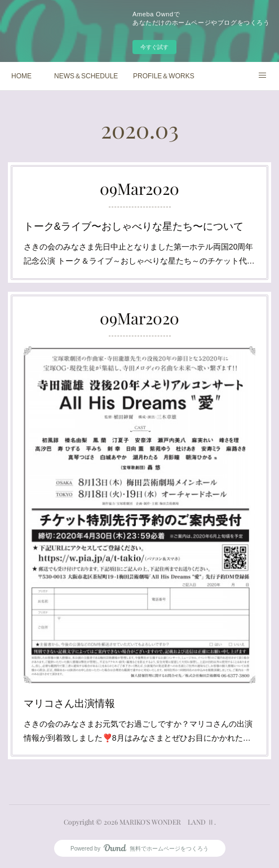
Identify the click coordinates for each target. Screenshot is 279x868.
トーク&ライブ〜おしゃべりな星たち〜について (134, 226)
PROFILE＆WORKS (164, 76)
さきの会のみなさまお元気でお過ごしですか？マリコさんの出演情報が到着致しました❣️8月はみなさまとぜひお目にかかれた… (138, 699)
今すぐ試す (154, 47)
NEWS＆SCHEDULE (86, 76)
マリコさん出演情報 (80, 676)
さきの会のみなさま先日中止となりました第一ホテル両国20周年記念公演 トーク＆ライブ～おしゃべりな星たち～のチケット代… (139, 249)
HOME (21, 76)
